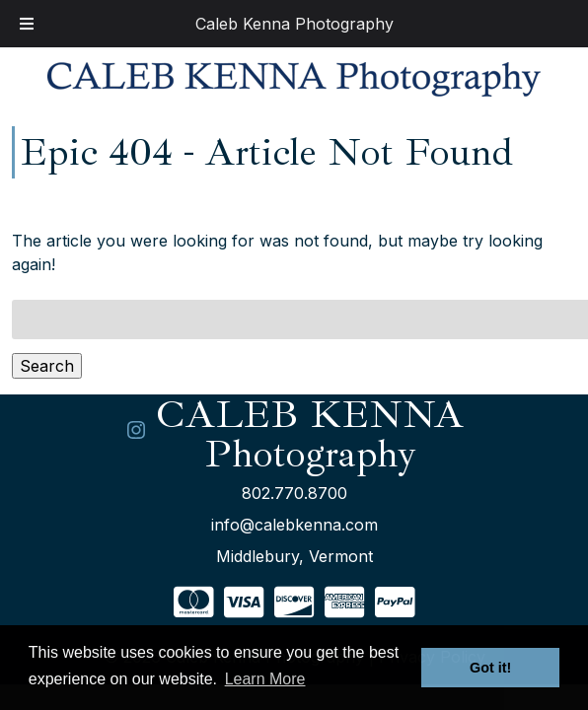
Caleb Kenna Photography (294, 24)
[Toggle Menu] (27, 24)
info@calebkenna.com (294, 525)
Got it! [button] (490, 668)
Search (47, 366)
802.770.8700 (294, 493)
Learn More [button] (265, 679)
